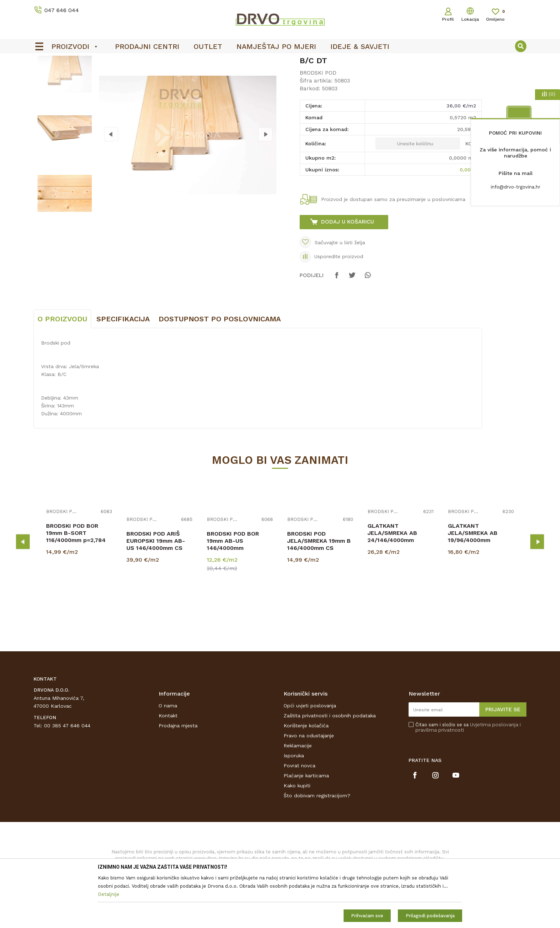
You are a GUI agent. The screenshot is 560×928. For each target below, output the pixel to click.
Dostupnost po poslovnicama (220, 372)
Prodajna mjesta (178, 779)
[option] (280, 61)
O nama (168, 759)
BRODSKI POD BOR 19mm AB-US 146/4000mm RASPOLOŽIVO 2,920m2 (240, 598)
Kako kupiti (297, 839)
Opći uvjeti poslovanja (310, 759)
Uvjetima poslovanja (494, 778)
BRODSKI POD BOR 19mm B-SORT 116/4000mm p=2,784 (76, 586)
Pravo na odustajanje (309, 789)
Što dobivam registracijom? (317, 849)
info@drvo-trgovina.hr (516, 187)
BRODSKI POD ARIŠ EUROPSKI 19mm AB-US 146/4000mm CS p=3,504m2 (156, 598)
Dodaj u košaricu (347, 275)
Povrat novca (299, 819)
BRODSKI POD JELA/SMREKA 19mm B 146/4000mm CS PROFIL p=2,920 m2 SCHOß (319, 601)
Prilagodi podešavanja (430, 916)
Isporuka (294, 809)
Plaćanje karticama (306, 829)
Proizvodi (44, 76)
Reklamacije (298, 799)
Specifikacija (123, 372)
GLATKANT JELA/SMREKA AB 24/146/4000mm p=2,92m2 (392, 590)
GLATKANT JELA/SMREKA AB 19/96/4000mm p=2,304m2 (473, 590)
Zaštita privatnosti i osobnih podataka (330, 769)
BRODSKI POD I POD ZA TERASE (98, 76)
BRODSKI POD (158, 76)
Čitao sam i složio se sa (468, 781)
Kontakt (168, 769)
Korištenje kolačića (306, 779)
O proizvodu (62, 372)
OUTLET (279, 61)
